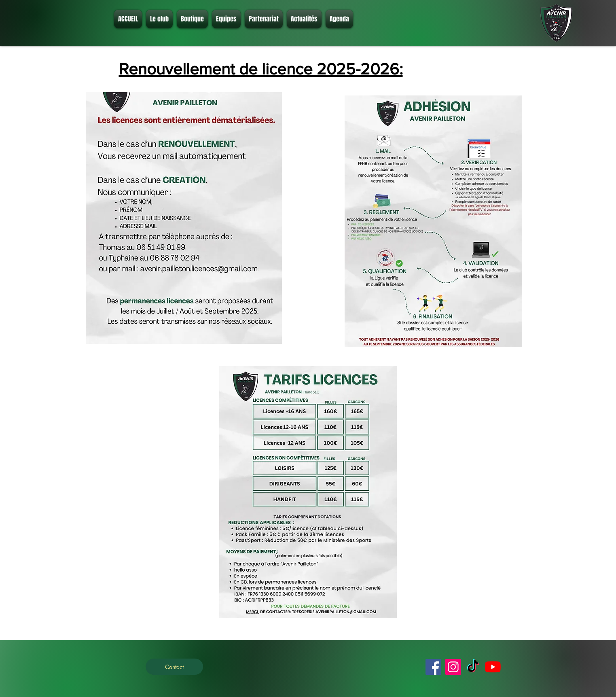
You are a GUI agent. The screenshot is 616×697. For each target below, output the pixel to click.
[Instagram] (453, 667)
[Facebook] (433, 667)
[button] (159, 19)
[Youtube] (493, 667)
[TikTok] (473, 667)
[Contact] (174, 667)
